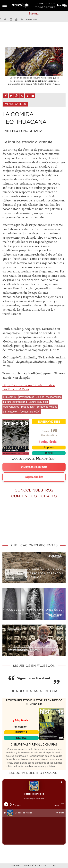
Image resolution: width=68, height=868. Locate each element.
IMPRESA (21, 732)
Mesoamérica (54, 397)
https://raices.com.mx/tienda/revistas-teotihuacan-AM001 (29, 387)
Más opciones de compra (34, 467)
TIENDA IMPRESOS (45, 4)
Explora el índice (34, 477)
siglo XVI (35, 412)
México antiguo (15, 104)
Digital (49, 453)
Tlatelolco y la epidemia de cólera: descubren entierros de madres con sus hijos (34, 573)
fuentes (24, 412)
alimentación (11, 412)
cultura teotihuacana (15, 402)
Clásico (40, 397)
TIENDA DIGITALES (45, 8)
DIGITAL (21, 738)
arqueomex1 (10, 397)
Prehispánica (27, 397)
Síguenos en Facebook (34, 678)
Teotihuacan (28, 407)
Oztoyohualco (11, 407)
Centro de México (39, 402)
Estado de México (47, 407)
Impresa (49, 447)
